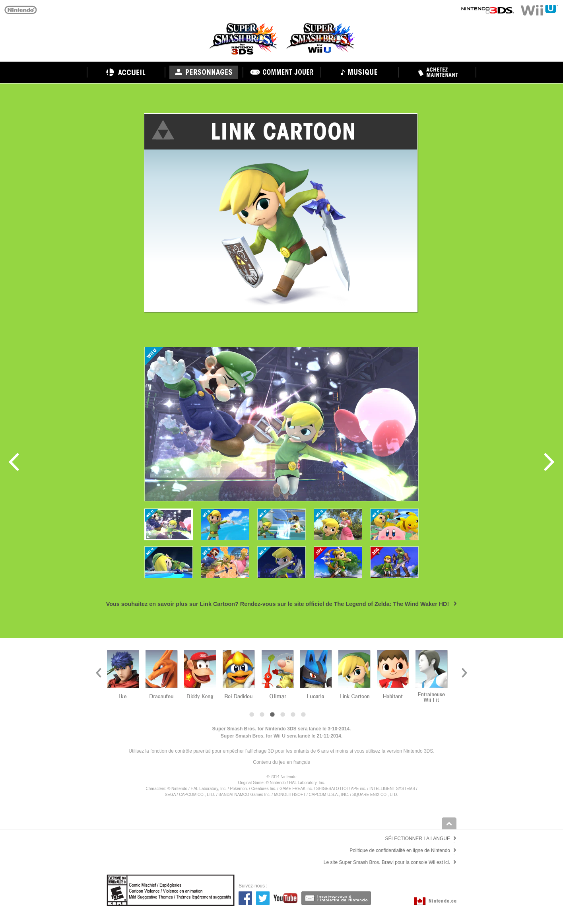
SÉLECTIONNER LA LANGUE (418, 839)
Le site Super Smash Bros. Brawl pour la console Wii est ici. (387, 862)
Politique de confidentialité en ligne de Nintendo (400, 850)
